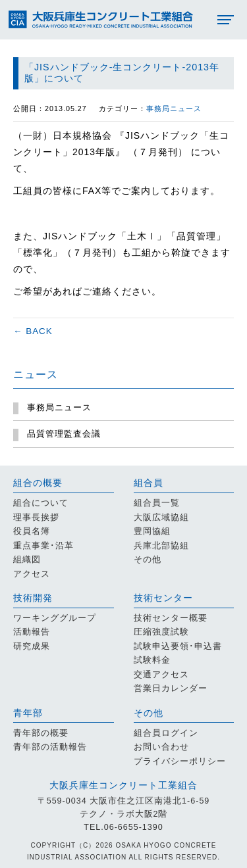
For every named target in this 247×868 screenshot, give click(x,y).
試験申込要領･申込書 (178, 646)
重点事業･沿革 (43, 546)
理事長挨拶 (36, 518)
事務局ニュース (174, 108)
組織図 (27, 560)
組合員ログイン (166, 733)
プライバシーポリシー (180, 761)
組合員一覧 (157, 503)
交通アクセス (161, 675)
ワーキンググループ (55, 618)
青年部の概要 (41, 733)
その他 (148, 560)
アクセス (32, 574)
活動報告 (32, 632)
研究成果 (32, 646)
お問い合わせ (161, 747)
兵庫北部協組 (161, 546)
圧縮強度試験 (161, 632)
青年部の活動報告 (50, 747)
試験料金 (152, 660)
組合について (41, 503)
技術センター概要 (171, 618)
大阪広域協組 (161, 518)
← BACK (33, 331)
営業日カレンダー (171, 688)
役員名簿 (32, 531)
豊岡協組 (152, 531)
